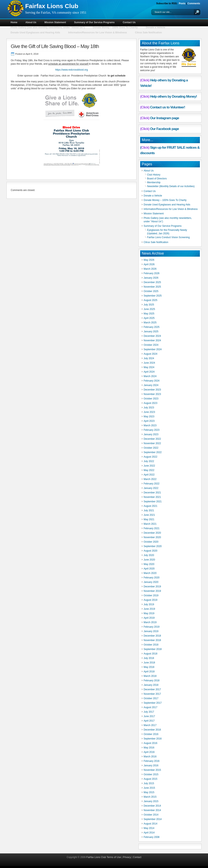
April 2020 (149, 569)
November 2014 (152, 810)
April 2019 (149, 618)
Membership (154, 182)
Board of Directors (157, 179)
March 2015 (150, 797)
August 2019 (150, 600)
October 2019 (151, 595)
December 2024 (152, 336)
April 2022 (149, 475)
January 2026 (151, 278)
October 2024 (151, 345)
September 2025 (153, 296)
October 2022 (151, 448)
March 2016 (150, 757)
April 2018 (149, 672)
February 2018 (152, 680)
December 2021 (152, 493)
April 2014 (149, 833)
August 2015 (150, 779)
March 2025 (150, 323)
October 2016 (151, 734)
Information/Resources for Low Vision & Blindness (98, 33)
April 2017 (149, 721)
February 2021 (152, 528)
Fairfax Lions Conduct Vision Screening (168, 237)
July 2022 (149, 461)
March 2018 (150, 676)
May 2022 (149, 470)
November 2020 (152, 537)
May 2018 (149, 667)
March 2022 (150, 479)
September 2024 (153, 349)
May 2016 (149, 748)
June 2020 (149, 560)
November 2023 (152, 394)
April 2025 (149, 318)
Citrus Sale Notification (148, 33)
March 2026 (150, 269)
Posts (182, 3)
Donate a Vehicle (155, 27)
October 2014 (151, 815)
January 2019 (151, 631)
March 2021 (150, 524)
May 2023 (149, 417)
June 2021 (149, 515)
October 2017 (151, 698)
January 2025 (151, 331)
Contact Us (129, 22)
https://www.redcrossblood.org (72, 70)
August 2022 (150, 457)
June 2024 (149, 363)
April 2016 (149, 752)
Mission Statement (55, 22)
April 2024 (149, 372)
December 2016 (152, 730)
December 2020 (152, 533)
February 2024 (152, 381)
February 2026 (152, 273)
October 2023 (151, 399)
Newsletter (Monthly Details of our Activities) (171, 186)
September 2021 (153, 502)
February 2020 (152, 578)
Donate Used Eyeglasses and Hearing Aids (35, 33)
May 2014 (149, 828)
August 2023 (150, 403)
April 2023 (149, 421)
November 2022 (152, 443)
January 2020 (151, 582)
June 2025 (149, 309)
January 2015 (151, 801)
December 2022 (152, 439)
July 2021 (149, 510)
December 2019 (152, 587)
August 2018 (150, 654)
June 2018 (149, 663)
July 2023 (149, 408)
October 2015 (151, 774)
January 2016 (151, 765)
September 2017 (153, 703)
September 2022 (153, 452)
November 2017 (152, 694)
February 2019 (152, 627)
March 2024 (150, 376)
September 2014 (153, 819)
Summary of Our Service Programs (94, 22)
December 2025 (152, 282)
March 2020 (150, 573)
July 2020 (149, 555)
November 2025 (152, 287)
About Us (31, 22)
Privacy (127, 857)
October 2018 (151, 645)
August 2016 (150, 743)
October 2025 (151, 291)
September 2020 (153, 546)
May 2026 (149, 260)
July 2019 (149, 604)
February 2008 (152, 837)
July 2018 (149, 658)
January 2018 (151, 685)
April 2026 (149, 264)
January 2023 (151, 434)
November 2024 (152, 340)
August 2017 (150, 707)
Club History (154, 175)
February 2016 (152, 761)
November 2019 (152, 591)
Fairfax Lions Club (52, 6)
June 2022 (149, 466)
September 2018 (153, 649)
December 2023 (152, 390)
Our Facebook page (165, 129)
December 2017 (152, 689)
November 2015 (152, 770)
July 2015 (149, 783)
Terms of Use (114, 857)
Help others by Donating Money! (174, 97)
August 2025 (150, 300)
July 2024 (149, 358)
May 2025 (149, 314)
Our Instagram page (165, 118)
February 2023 (152, 430)
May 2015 (149, 792)
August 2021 (150, 506)
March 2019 (150, 622)
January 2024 (151, 385)
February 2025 (152, 327)
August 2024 (150, 354)
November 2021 (152, 497)
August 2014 (150, 824)
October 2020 (151, 542)
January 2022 (151, 488)
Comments (194, 3)
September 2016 (153, 739)
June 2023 (149, 412)
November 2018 (152, 640)
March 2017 (150, 725)
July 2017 (149, 712)
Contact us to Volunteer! (168, 107)
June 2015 (149, 788)
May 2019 (149, 613)
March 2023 (150, 425)
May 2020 (149, 564)
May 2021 (149, 519)
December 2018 (152, 636)
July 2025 (149, 305)
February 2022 (152, 484)
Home (14, 22)
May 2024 (149, 367)
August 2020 (150, 551)
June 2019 (149, 609)
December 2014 (152, 806)
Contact (137, 857)
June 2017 (149, 716)
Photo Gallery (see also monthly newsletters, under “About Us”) (48, 27)
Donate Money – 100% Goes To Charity (115, 27)
